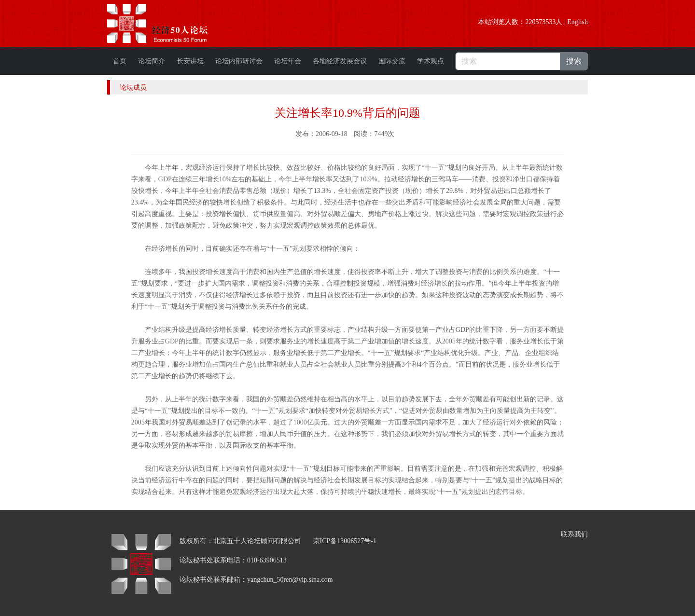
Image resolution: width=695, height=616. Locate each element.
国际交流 (392, 61)
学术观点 (431, 61)
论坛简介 (152, 61)
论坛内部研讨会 (239, 61)
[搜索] (508, 61)
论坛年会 (288, 61)
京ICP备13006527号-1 (345, 541)
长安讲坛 (190, 61)
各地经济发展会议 (340, 61)
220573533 (540, 22)
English (577, 22)
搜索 (574, 61)
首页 (120, 61)
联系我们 (574, 534)
